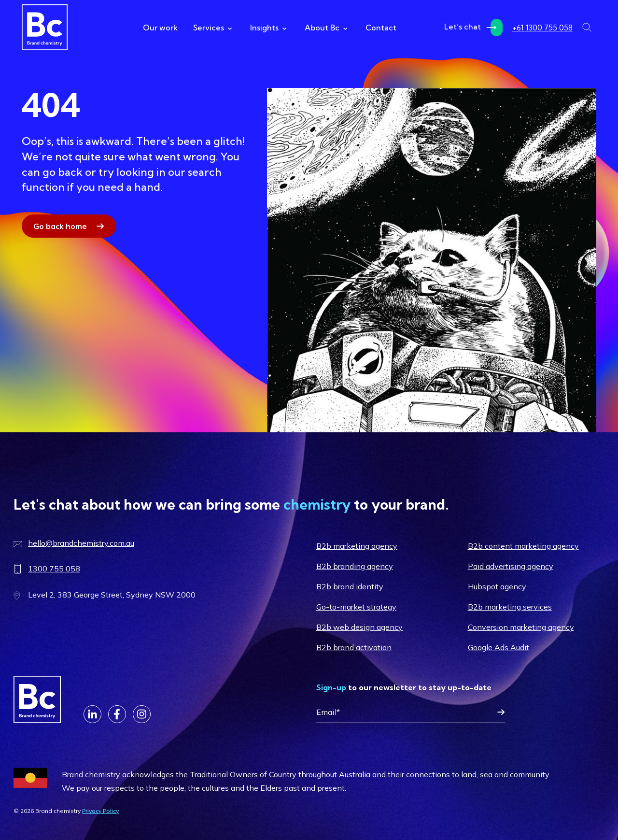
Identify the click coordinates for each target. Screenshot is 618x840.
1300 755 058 (54, 569)
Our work (160, 28)
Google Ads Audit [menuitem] (499, 647)
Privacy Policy (100, 811)
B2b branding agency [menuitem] (355, 566)
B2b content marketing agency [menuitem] (523, 546)
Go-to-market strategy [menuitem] (356, 607)
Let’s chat (473, 28)
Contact (381, 28)
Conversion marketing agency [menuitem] (521, 627)
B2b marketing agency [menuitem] (357, 546)
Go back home (60, 226)
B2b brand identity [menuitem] (350, 586)
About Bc (326, 28)
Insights (268, 28)
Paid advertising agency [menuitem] (511, 566)
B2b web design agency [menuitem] (359, 627)
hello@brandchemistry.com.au (81, 543)
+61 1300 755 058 (542, 28)
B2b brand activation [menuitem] (354, 647)
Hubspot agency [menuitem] (497, 586)
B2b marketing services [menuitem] (510, 607)
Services (212, 28)
